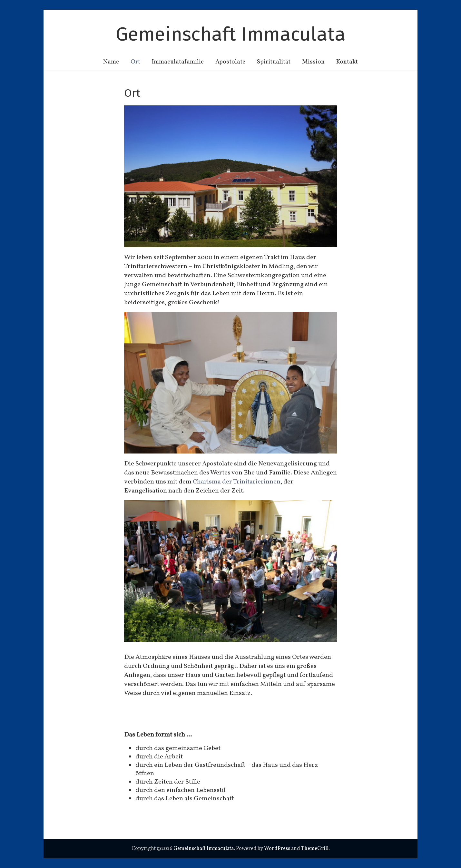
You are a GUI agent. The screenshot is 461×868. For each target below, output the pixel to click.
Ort (135, 62)
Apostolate (230, 62)
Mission (313, 62)
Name (111, 62)
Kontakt (347, 62)
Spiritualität (274, 62)
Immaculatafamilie (178, 62)
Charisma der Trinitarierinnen (237, 482)
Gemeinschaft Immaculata (231, 34)
